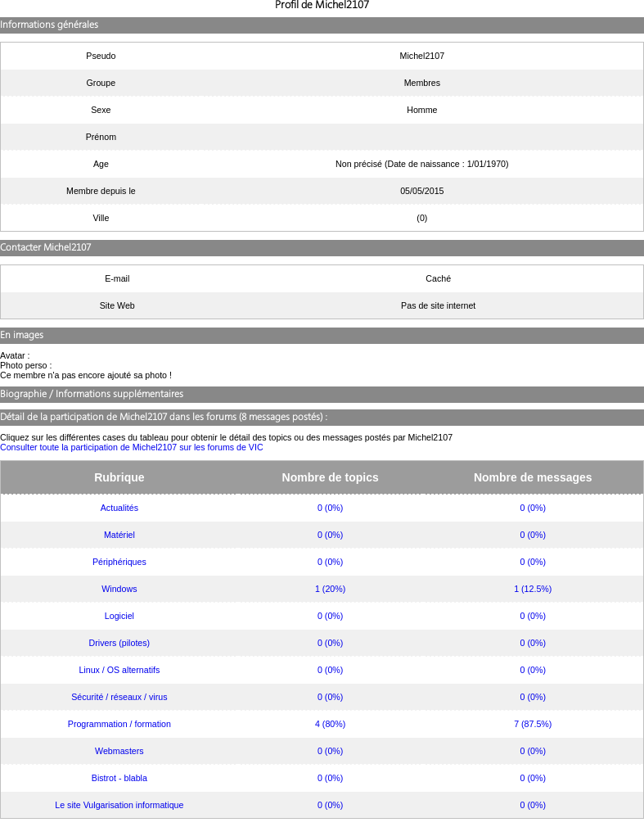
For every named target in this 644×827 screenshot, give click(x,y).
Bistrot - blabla (119, 778)
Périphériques (119, 562)
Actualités (119, 508)
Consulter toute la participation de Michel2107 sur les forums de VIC (132, 447)
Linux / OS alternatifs (119, 670)
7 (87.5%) (533, 724)
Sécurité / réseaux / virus (119, 697)
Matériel (119, 535)
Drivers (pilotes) (120, 643)
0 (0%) (330, 508)
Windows (119, 589)
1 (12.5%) (533, 589)
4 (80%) (330, 724)
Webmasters (119, 751)
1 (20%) (330, 589)
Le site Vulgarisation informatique (119, 805)
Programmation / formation (119, 724)
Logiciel (119, 616)
